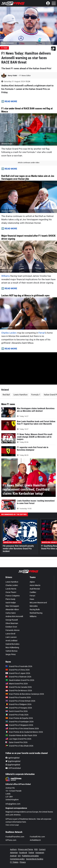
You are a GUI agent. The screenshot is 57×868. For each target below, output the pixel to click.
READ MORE (11, 101)
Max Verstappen (12, 606)
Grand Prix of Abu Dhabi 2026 (19, 746)
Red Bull (6, 395)
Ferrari (42, 333)
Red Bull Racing (36, 613)
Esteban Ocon (11, 627)
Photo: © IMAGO (7, 43)
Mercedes (34, 606)
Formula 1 (36, 395)
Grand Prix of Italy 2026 (17, 715)
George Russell (12, 620)
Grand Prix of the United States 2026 (22, 729)
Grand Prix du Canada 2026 (19, 687)
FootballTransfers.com (15, 837)
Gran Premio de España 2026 (19, 718)
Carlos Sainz (11, 613)
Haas (32, 599)
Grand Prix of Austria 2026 (18, 697)
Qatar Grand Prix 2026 (16, 742)
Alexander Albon (12, 609)
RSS (36, 849)
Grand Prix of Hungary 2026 (19, 708)
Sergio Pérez (11, 654)
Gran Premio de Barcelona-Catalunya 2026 (25, 694)
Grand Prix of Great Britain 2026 (20, 701)
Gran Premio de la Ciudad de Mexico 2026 (24, 732)
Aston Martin (35, 585)
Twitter (31, 853)
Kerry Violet (13, 76)
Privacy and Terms (25, 849)
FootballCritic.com (37, 837)
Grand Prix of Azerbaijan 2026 (20, 722)
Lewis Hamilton (21, 395)
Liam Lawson (11, 637)
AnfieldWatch (35, 840)
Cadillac (33, 592)
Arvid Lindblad (11, 641)
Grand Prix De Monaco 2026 (19, 691)
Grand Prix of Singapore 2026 (19, 725)
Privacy (23, 862)
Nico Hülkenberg (12, 647)
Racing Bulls (35, 609)
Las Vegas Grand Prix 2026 (18, 739)
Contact (42, 849)
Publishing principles (30, 856)
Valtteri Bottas (11, 651)
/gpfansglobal (12, 758)
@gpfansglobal (13, 761)
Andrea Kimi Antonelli (14, 616)
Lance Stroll (10, 634)
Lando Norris (11, 589)
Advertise (14, 853)
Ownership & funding (35, 859)
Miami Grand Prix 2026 (17, 684)
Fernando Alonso (13, 630)
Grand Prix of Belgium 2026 (18, 704)
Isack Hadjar (11, 603)
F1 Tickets (14, 862)
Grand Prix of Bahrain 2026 (18, 677)
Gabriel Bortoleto (12, 644)
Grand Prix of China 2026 (18, 670)
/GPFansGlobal (13, 768)
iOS (19, 856)
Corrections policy (17, 859)
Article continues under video (29, 163)
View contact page (12, 825)
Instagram (40, 853)
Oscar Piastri (11, 592)
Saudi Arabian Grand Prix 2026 (20, 680)
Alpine (32, 582)
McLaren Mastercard (38, 603)
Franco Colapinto (13, 596)
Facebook (23, 853)
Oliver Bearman (12, 623)
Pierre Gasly (10, 599)
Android (13, 856)
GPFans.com (11, 840)
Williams (6, 276)
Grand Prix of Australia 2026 (19, 666)
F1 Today (4, 48)
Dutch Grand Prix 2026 (17, 711)
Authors (13, 849)
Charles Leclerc (9, 333)
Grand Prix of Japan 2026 (18, 673)
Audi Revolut (35, 589)
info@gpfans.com (13, 804)
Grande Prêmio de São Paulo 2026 (21, 735)
